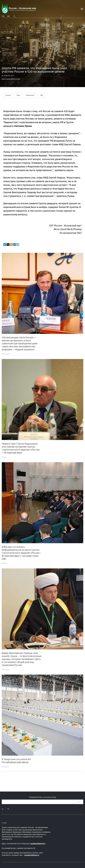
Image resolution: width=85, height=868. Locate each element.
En (3, 16)
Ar (9, 16)
